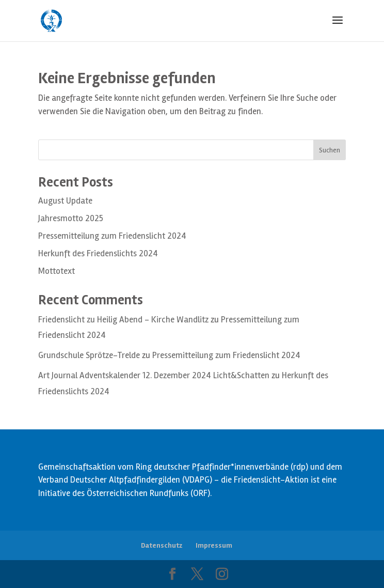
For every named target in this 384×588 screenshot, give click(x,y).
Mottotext (57, 271)
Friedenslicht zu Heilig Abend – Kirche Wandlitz (123, 320)
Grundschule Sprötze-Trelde (89, 355)
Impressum (214, 545)
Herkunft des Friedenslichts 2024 (98, 253)
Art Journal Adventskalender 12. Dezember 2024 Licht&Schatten (154, 375)
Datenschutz (162, 545)
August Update (65, 201)
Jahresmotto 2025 (71, 218)
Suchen (330, 150)
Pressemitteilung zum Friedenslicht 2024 (112, 236)
